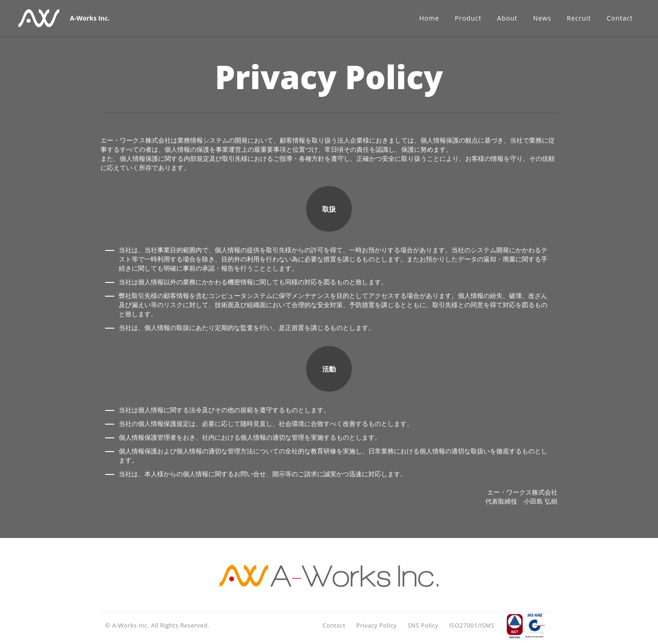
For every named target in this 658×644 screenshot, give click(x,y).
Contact (334, 625)
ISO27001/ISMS (472, 625)
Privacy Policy (377, 625)
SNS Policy (423, 625)
